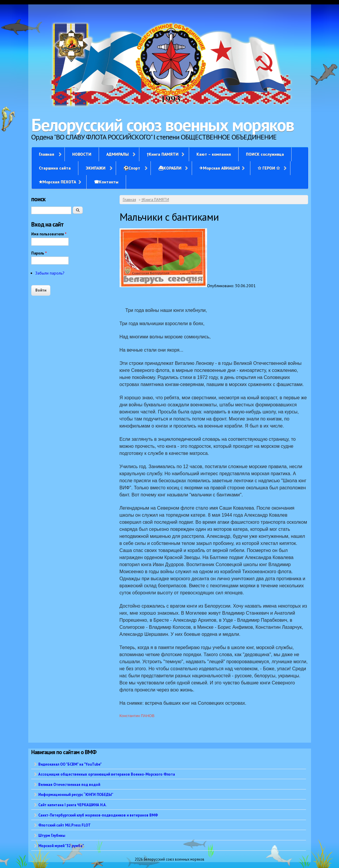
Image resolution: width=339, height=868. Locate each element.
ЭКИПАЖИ (96, 168)
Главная (47, 154)
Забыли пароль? (50, 273)
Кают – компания (214, 154)
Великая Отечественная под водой (69, 784)
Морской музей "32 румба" (61, 846)
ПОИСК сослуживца (265, 154)
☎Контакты (106, 182)
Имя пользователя (49, 234)
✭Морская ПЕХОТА (57, 182)
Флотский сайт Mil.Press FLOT (65, 825)
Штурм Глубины (52, 835)
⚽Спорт (132, 168)
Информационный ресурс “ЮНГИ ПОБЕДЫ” (76, 794)
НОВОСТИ (82, 154)
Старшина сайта (55, 168)
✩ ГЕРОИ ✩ (269, 168)
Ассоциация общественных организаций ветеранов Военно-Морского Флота (107, 774)
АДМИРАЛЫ (118, 154)
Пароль (39, 253)
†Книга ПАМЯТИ (163, 154)
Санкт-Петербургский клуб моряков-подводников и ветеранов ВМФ (98, 815)
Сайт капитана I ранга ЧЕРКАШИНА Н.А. (72, 805)
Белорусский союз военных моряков (163, 125)
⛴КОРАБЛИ (170, 168)
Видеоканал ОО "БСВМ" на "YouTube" (70, 764)
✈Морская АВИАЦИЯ (220, 168)
